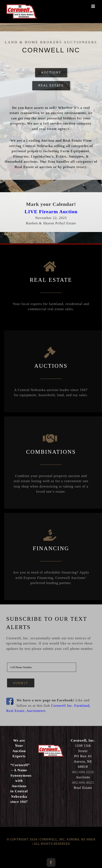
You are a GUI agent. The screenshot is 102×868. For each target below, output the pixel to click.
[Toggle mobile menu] (94, 6)
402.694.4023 (83, 783)
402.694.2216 (83, 772)
